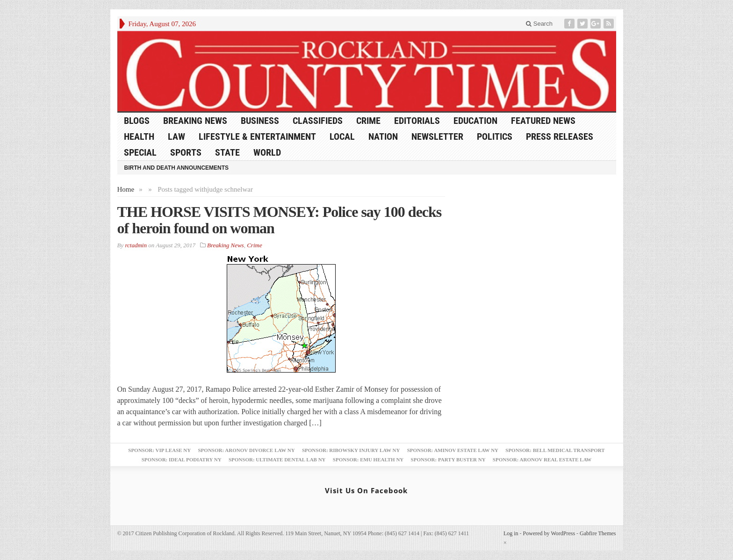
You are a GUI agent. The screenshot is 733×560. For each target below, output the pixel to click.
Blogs (137, 121)
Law (176, 136)
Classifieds (318, 121)
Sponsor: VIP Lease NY (159, 450)
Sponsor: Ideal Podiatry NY (182, 459)
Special (140, 152)
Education (475, 121)
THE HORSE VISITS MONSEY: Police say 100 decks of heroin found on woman (280, 220)
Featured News (543, 121)
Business (260, 121)
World (267, 152)
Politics (495, 136)
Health (139, 136)
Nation (383, 136)
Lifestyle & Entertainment (257, 136)
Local (342, 136)
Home (126, 189)
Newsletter (437, 136)
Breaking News (195, 121)
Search (539, 24)
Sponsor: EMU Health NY (368, 459)
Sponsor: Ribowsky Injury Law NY (351, 450)
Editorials (417, 121)
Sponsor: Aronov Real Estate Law (542, 459)
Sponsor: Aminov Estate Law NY (453, 450)
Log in (511, 533)
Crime (368, 121)
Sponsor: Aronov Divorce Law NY (246, 450)
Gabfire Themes (598, 533)
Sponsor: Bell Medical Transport (555, 450)
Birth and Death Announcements (177, 168)
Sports (186, 152)
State (227, 152)
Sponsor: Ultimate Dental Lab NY (277, 459)
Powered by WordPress (549, 533)
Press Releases (560, 136)
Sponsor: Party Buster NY (448, 459)
